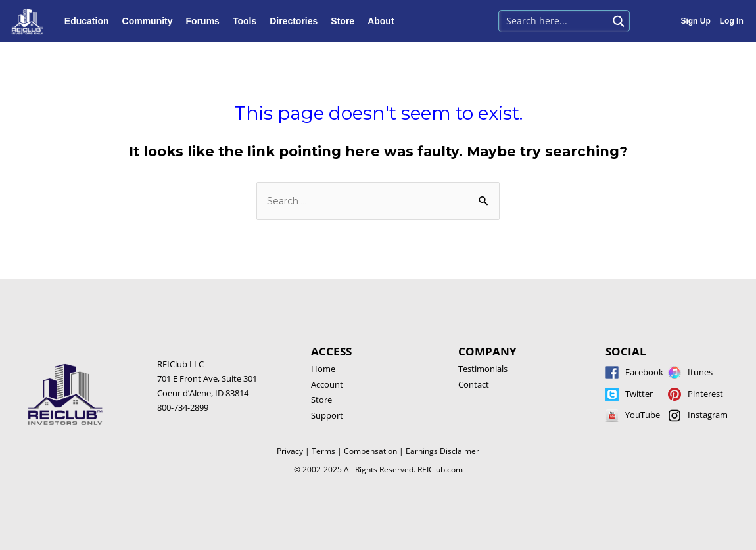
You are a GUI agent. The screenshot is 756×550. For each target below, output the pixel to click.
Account (327, 384)
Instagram (708, 415)
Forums (206, 21)
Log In (732, 21)
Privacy (290, 451)
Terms (323, 451)
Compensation (370, 451)
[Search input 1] (554, 20)
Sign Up (695, 21)
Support (327, 415)
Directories (297, 21)
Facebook (644, 372)
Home (323, 369)
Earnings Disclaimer (442, 451)
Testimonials (483, 369)
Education (90, 21)
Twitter (639, 394)
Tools (248, 21)
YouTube (643, 415)
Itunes (700, 372)
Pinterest (705, 394)
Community (151, 21)
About (384, 21)
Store (346, 21)
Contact (474, 384)
